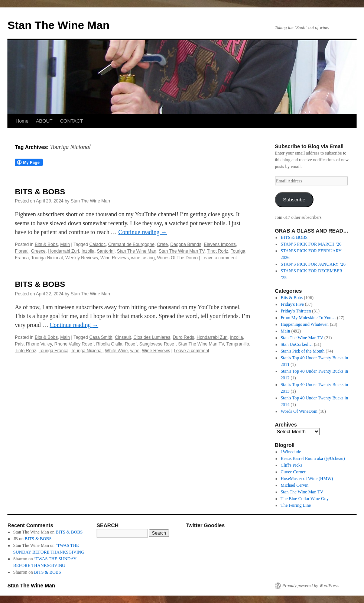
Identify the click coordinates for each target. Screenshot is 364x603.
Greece (38, 251)
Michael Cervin (295, 485)
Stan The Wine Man (58, 25)
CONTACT (71, 121)
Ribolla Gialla (109, 344)
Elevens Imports (220, 244)
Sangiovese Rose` (157, 344)
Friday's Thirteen (296, 311)
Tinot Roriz (218, 251)
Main (65, 244)
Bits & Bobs (46, 244)
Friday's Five (292, 304)
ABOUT (44, 121)
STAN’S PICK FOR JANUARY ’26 (313, 264)
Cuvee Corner (293, 472)
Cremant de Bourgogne (131, 244)
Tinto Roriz (26, 351)
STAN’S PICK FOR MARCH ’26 (311, 244)
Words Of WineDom (299, 411)
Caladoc (97, 244)
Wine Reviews (114, 258)
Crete (162, 244)
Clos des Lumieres (152, 337)
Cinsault (123, 337)
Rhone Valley (39, 344)
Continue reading (143, 232)
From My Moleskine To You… (308, 318)
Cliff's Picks (292, 465)
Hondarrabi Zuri (63, 251)
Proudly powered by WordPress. (311, 586)
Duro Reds (183, 337)
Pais (19, 344)
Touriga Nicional (47, 258)
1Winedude (291, 452)
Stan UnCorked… (297, 344)
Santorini (106, 251)
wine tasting (143, 258)
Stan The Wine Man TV (181, 251)
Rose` (131, 344)
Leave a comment (219, 258)
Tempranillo (238, 344)
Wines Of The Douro (177, 258)
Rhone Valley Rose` (74, 344)
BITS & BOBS (40, 192)
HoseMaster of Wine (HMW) (307, 479)
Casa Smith (101, 337)
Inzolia (88, 251)
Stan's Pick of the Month (303, 351)
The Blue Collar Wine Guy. (305, 499)
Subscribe (294, 200)
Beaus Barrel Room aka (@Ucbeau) (313, 458)
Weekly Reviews (82, 258)
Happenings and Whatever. (305, 324)
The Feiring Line (296, 505)
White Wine (116, 351)
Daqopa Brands (186, 244)
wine (135, 351)
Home (22, 121)
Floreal (22, 251)
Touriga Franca (53, 351)
